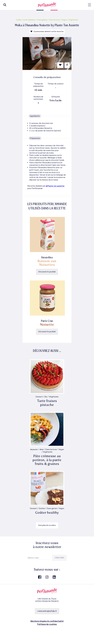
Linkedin (54, 577)
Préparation (35, 138)
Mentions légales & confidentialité (47, 621)
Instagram (47, 577)
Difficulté (56, 97)
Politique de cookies (47, 624)
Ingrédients (35, 116)
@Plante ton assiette (55, 186)
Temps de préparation (38, 85)
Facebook (40, 577)
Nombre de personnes (38, 98)
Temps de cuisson (56, 84)
